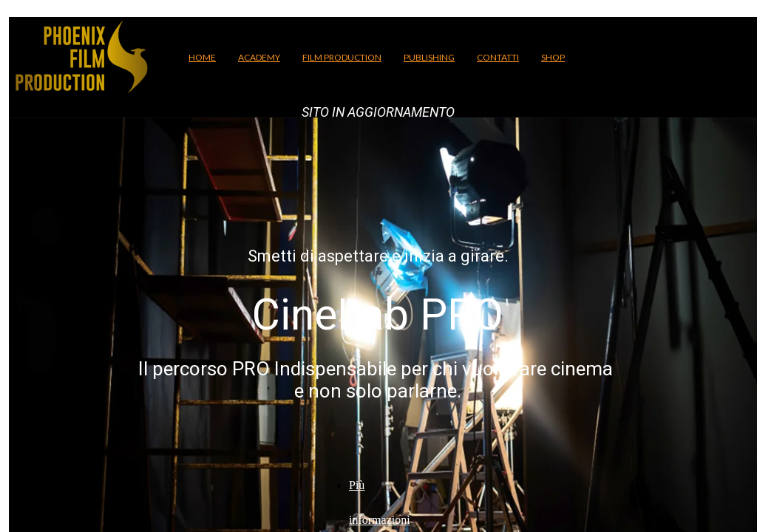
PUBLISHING (429, 57)
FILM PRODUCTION (342, 57)
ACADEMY (259, 57)
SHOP (553, 57)
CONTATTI (498, 57)
